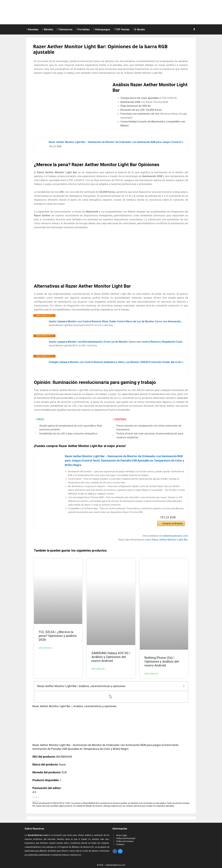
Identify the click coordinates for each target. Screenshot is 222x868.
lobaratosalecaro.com (175, 536)
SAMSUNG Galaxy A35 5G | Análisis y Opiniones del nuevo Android (111, 657)
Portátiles (83, 29)
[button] (195, 29)
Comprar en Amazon (173, 523)
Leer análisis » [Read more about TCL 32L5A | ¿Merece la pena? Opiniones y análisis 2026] (46, 648)
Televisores (65, 29)
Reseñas (32, 29)
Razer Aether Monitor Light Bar (170, 540)
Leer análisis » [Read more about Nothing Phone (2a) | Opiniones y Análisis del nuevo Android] (152, 674)
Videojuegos (102, 29)
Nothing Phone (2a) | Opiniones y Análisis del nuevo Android (162, 662)
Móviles (48, 29)
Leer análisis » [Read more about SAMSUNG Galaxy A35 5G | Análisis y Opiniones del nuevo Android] (99, 669)
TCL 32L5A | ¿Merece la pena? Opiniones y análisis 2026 (58, 636)
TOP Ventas (122, 29)
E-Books (139, 29)
